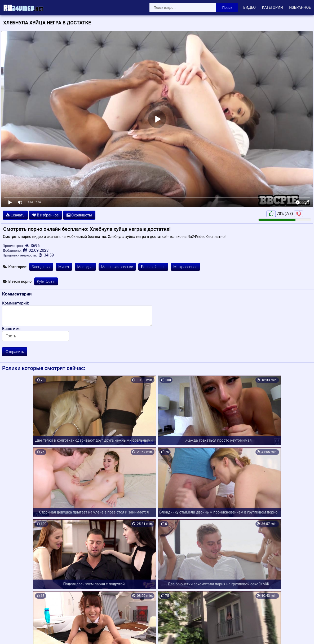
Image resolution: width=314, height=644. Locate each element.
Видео (249, 7)
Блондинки (41, 267)
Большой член (153, 267)
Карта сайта (12, 634)
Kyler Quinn (46, 281)
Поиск (227, 8)
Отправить (15, 352)
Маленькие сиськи (117, 267)
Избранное (300, 7)
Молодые (85, 267)
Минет (64, 267)
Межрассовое (185, 267)
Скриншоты (79, 215)
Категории (272, 7)
